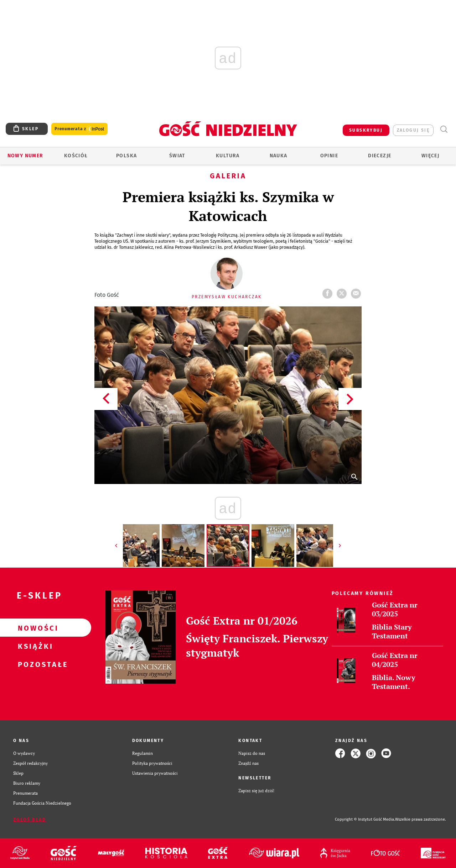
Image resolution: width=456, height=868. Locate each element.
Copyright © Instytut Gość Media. (365, 819)
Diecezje (380, 156)
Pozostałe (34, 664)
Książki (34, 646)
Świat (177, 156)
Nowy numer (25, 156)
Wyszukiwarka (444, 129)
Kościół (76, 156)
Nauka (279, 156)
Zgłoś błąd (30, 820)
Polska (126, 156)
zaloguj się (413, 130)
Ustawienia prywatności (155, 773)
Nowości (34, 628)
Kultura (228, 156)
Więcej (430, 156)
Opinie (329, 156)
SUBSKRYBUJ (366, 130)
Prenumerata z (79, 129)
